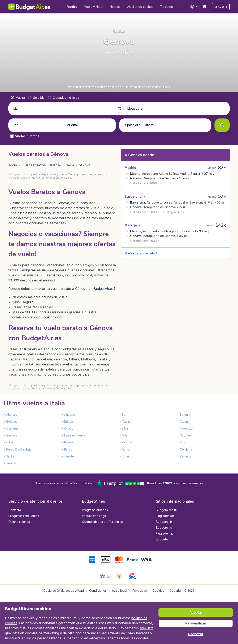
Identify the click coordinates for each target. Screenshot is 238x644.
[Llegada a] (177, 108)
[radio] (18, 98)
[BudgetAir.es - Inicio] (29, 7)
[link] (205, 7)
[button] (221, 7)
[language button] (194, 7)
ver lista (147, 628)
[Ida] (62, 108)
